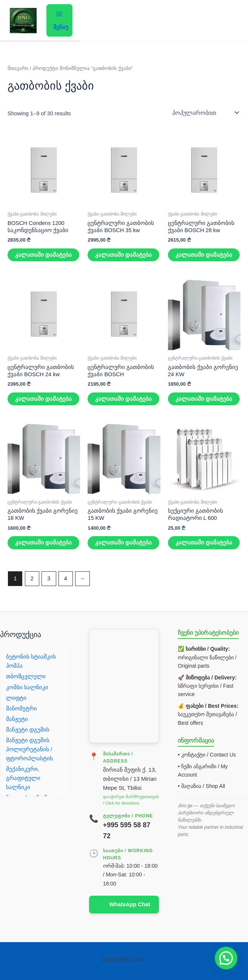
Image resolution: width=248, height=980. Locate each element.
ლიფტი (16, 698)
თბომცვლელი (26, 676)
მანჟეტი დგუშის (28, 730)
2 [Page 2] (32, 578)
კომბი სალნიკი (27, 687)
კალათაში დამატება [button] (43, 255)
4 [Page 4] (66, 578)
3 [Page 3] (49, 578)
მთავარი (18, 68)
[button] (226, 958)
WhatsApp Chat (130, 904)
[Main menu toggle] (59, 20)
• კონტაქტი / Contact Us (207, 755)
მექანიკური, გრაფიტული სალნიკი (23, 778)
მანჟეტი (17, 719)
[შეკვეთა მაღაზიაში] (205, 113)
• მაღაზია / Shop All (201, 786)
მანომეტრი (22, 709)
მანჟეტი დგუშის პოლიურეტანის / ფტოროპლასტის (29, 749)
